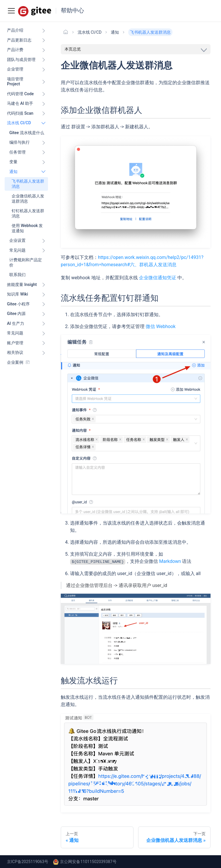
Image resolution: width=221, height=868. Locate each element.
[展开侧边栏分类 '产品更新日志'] (44, 40)
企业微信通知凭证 (158, 278)
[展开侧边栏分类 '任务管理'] (44, 152)
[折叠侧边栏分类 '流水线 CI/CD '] (44, 123)
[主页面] (66, 32)
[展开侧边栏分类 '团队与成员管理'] (44, 60)
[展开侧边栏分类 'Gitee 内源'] (44, 314)
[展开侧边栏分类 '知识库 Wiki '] (44, 294)
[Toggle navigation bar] (11, 11)
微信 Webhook (161, 326)
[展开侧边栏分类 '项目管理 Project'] (44, 82)
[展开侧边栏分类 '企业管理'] (44, 69)
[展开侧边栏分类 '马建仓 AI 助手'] (44, 104)
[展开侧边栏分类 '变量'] (44, 162)
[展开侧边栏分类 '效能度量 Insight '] (44, 285)
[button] (26, 343)
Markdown (170, 561)
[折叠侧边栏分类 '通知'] (44, 172)
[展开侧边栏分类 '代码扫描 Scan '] (44, 114)
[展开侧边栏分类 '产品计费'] (44, 50)
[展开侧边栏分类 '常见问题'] (44, 251)
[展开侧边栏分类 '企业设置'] (44, 241)
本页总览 (73, 49)
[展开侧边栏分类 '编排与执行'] (44, 143)
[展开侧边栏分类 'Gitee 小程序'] (44, 304)
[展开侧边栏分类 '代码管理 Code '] (44, 94)
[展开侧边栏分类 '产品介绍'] (44, 30)
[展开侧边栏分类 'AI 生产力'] (44, 324)
